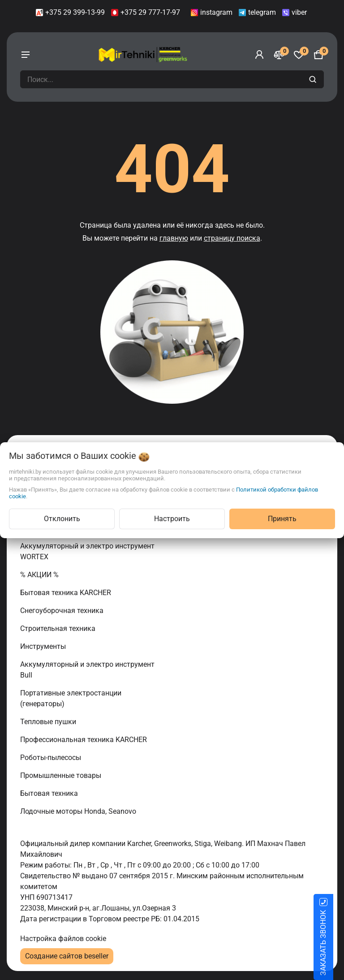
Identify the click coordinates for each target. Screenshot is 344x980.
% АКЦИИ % (40, 575)
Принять (282, 519)
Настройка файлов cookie (63, 939)
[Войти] (259, 55)
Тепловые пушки (49, 722)
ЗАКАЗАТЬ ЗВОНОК (334, 943)
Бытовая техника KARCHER (67, 593)
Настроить (172, 519)
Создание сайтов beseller (67, 956)
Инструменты (44, 646)
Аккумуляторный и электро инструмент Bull (87, 670)
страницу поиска (232, 238)
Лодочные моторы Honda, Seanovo (79, 811)
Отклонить (62, 519)
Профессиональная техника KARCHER (84, 740)
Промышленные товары (62, 775)
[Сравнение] (279, 55)
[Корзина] (318, 55)
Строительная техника (60, 628)
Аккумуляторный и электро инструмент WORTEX (87, 551)
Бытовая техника (50, 793)
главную (174, 238)
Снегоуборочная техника (63, 611)
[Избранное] (299, 55)
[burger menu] (26, 55)
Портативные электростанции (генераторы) (71, 698)
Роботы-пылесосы (52, 758)
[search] (314, 79)
